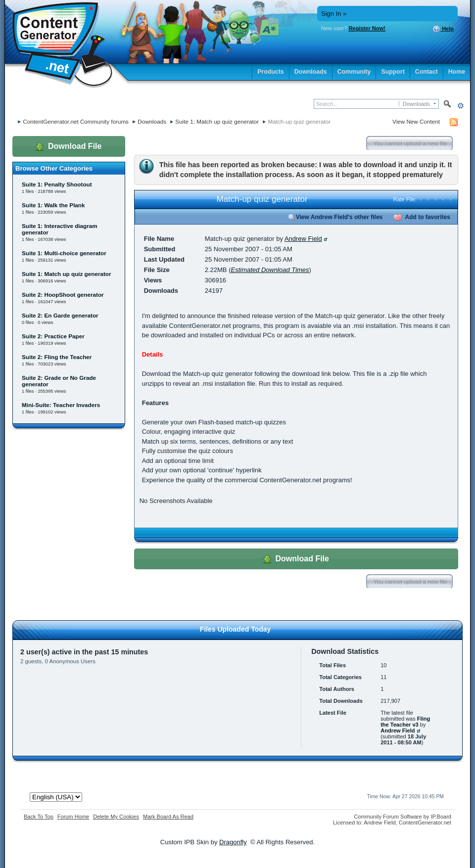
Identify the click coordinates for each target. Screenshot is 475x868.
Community (354, 72)
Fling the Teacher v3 (405, 722)
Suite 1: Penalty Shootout (57, 184)
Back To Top (39, 817)
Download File (69, 146)
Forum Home (73, 817)
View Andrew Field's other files (335, 217)
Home (457, 72)
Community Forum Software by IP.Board (403, 817)
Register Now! (367, 28)
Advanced (460, 106)
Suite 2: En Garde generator (60, 315)
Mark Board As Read (168, 817)
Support (393, 72)
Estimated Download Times (270, 270)
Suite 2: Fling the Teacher (57, 357)
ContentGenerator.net (425, 822)
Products (271, 72)
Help (443, 29)
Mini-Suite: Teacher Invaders (61, 405)
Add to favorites (422, 217)
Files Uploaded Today (236, 629)
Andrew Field (303, 239)
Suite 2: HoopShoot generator (63, 295)
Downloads (311, 72)
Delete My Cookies (116, 817)
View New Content (416, 121)
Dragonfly (233, 842)
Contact (427, 72)
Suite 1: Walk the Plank (53, 205)
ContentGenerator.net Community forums (76, 121)
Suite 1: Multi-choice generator (64, 253)
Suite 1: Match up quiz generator (217, 121)
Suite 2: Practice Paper (53, 336)
